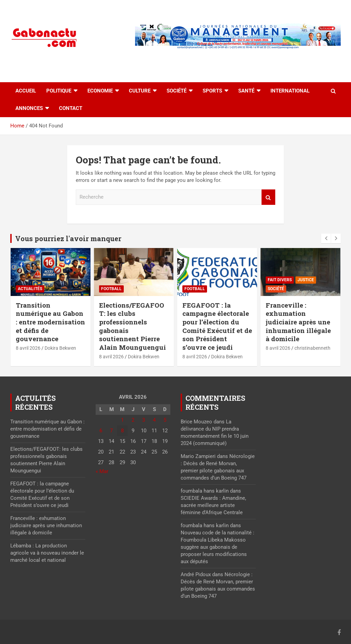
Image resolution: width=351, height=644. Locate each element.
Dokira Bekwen (60, 348)
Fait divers (280, 280)
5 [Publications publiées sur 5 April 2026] (165, 420)
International (290, 91)
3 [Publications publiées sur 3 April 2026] (144, 420)
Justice (306, 280)
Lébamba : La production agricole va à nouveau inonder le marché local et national (47, 553)
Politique (59, 91)
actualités (30, 289)
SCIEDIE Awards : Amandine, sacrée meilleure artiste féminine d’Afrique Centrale (213, 505)
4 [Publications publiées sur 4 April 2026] (154, 420)
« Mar (102, 471)
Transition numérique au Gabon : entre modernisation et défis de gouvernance (50, 322)
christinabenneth (312, 348)
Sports (212, 91)
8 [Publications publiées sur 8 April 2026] (122, 431)
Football (111, 289)
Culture (140, 91)
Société (177, 91)
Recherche (268, 197)
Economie (100, 91)
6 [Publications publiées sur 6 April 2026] (101, 431)
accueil (26, 91)
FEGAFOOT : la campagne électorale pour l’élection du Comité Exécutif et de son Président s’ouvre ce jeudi (217, 326)
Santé (246, 91)
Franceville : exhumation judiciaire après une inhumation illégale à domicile (298, 322)
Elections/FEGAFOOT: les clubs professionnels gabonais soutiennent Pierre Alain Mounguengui (132, 326)
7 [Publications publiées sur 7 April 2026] (111, 431)
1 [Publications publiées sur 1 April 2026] (122, 420)
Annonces (29, 108)
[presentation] (326, 238)
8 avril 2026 (28, 348)
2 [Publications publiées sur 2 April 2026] (133, 420)
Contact (71, 108)
